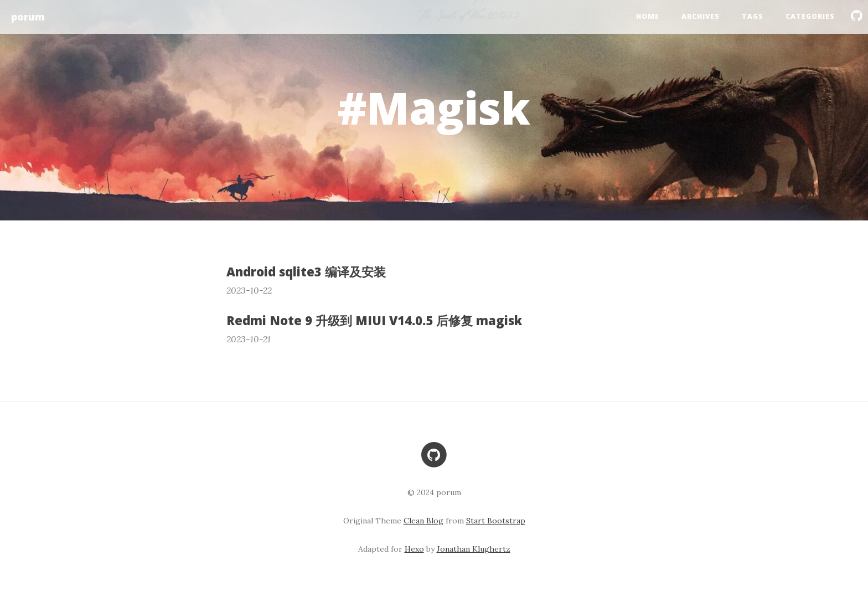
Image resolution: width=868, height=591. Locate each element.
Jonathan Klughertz (474, 549)
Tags (753, 16)
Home (648, 16)
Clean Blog (423, 521)
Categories (810, 16)
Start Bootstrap (496, 521)
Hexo (414, 549)
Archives (701, 16)
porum (28, 17)
